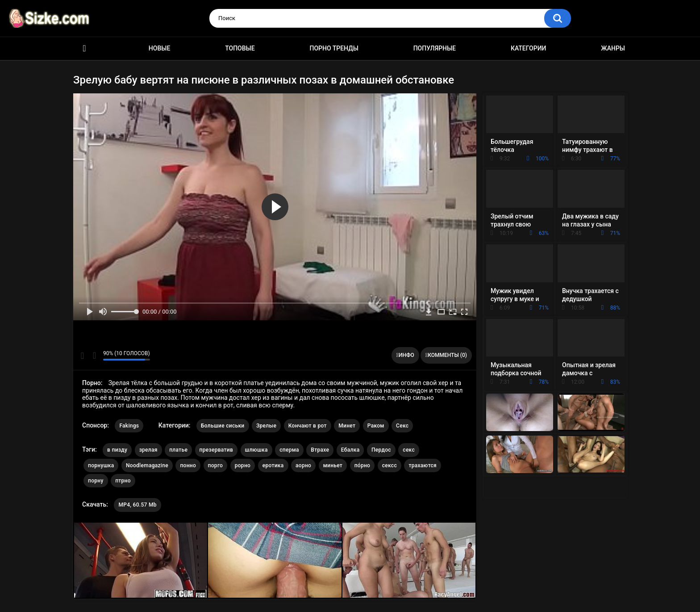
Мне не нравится (94, 356)
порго (216, 465)
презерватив (216, 450)
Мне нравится (82, 356)
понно (188, 465)
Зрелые (266, 426)
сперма (289, 450)
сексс (390, 465)
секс (409, 450)
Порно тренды (334, 48)
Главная (84, 48)
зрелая (148, 450)
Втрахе (320, 450)
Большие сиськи (223, 426)
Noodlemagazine (147, 465)
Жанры (613, 48)
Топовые (240, 48)
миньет (333, 465)
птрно (123, 481)
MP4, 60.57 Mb (137, 505)
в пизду (117, 450)
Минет (347, 426)
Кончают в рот (308, 426)
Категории (529, 48)
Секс (402, 426)
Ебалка (350, 450)
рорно (243, 465)
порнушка (101, 465)
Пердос (381, 450)
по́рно (362, 465)
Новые (159, 48)
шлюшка (256, 450)
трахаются (423, 465)
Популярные (435, 48)
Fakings (129, 426)
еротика (273, 465)
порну (96, 481)
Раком (376, 426)
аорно (303, 465)
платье (178, 450)
